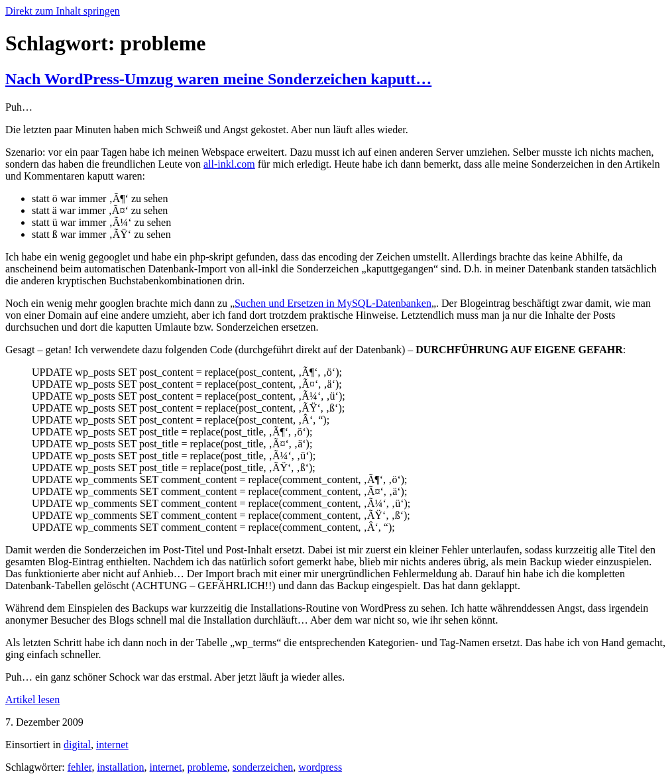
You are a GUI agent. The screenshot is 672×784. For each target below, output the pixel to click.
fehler (80, 767)
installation (120, 767)
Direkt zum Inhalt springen (63, 11)
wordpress (320, 767)
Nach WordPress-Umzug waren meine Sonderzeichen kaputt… (218, 79)
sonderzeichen (263, 767)
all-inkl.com (229, 164)
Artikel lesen (32, 700)
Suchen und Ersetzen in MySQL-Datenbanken (333, 303)
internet (112, 745)
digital (77, 745)
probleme (207, 767)
